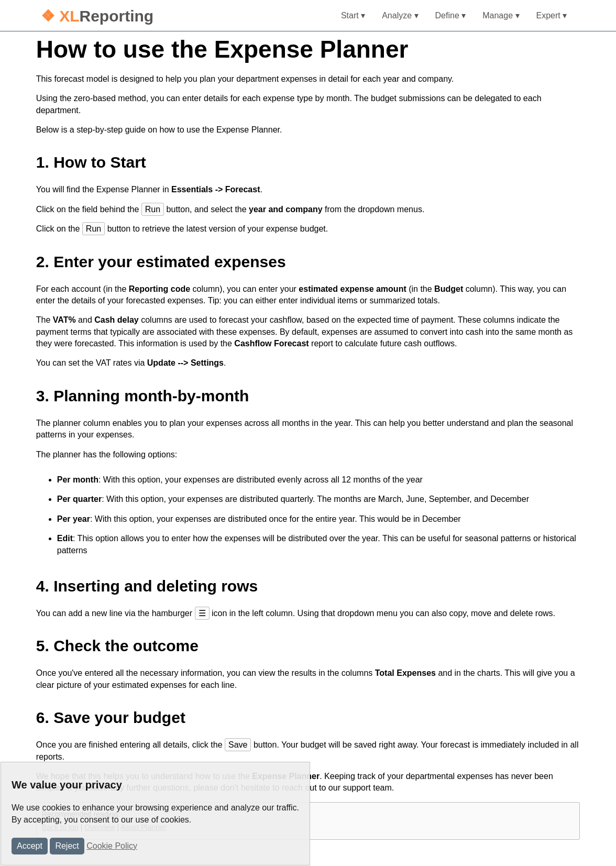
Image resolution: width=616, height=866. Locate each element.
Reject (67, 846)
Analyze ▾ (400, 15)
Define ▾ (451, 15)
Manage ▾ (501, 15)
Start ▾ (353, 15)
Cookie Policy (112, 846)
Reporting (97, 16)
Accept (30, 846)
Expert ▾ (552, 15)
